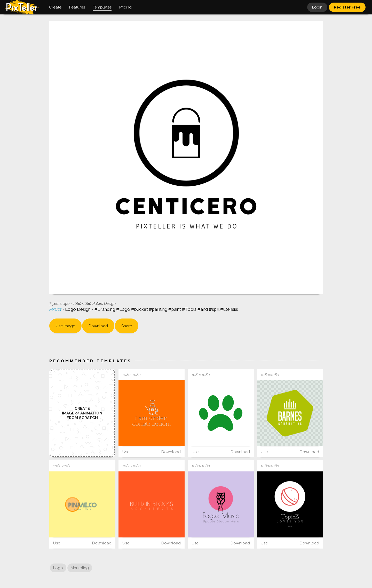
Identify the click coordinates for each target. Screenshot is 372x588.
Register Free (347, 7)
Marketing (80, 568)
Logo (58, 568)
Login (317, 7)
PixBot (56, 309)
